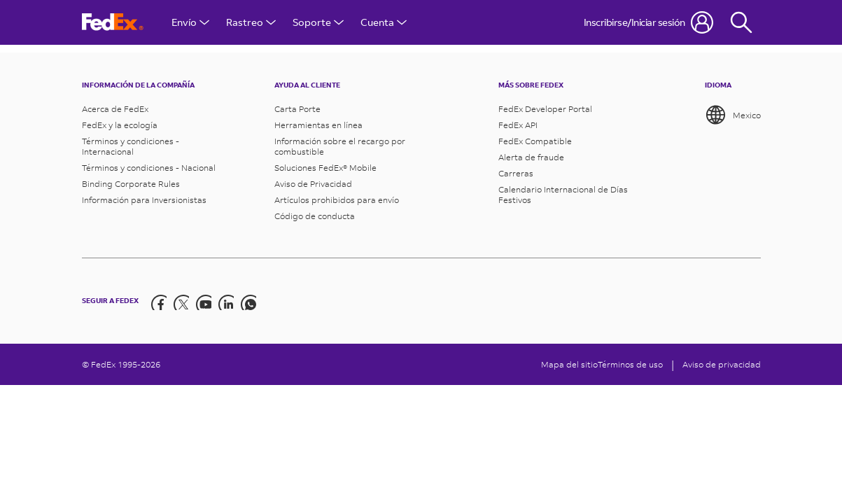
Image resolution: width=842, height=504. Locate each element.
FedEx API (518, 125)
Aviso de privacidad (722, 364)
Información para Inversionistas (144, 200)
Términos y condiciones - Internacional (131, 146)
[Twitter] (181, 301)
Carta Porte (297, 109)
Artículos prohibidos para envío (337, 200)
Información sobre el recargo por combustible (340, 146)
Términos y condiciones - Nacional (149, 168)
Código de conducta (315, 216)
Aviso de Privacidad (313, 184)
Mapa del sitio (569, 364)
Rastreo (251, 22)
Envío (190, 22)
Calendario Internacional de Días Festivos (563, 195)
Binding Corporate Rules (131, 184)
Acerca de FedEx (115, 109)
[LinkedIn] (225, 301)
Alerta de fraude (531, 157)
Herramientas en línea (318, 125)
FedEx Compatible (535, 141)
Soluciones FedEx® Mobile (325, 168)
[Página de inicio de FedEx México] (113, 22)
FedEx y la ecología (120, 125)
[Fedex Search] (741, 22)
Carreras (516, 173)
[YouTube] (203, 301)
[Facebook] (158, 301)
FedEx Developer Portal (545, 109)
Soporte (318, 22)
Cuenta (384, 22)
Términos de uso (630, 364)
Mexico (733, 115)
